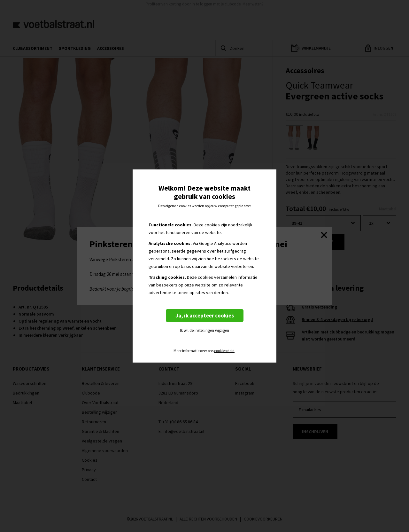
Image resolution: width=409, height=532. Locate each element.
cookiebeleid (224, 351)
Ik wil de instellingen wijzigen (204, 330)
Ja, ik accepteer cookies (205, 316)
